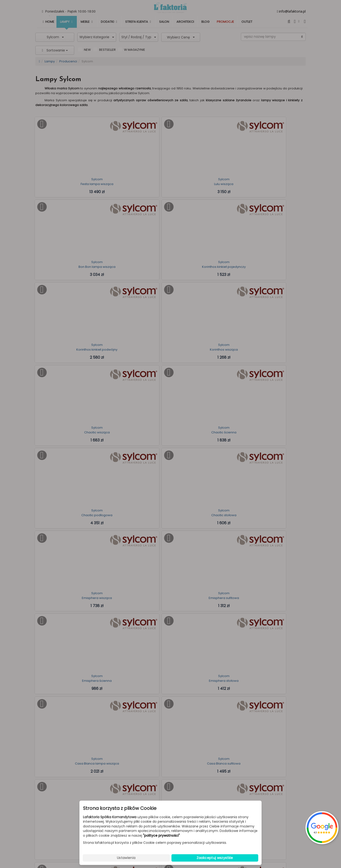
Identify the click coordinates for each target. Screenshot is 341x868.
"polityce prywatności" (161, 836)
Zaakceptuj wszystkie (215, 858)
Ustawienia (126, 858)
